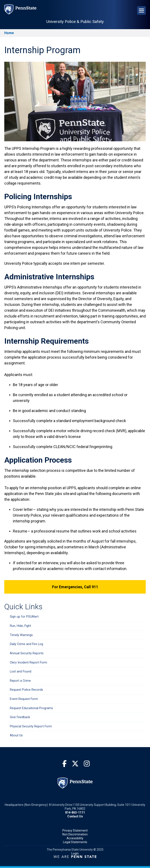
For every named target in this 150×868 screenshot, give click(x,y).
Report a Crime (20, 681)
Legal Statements (75, 842)
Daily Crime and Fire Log (26, 644)
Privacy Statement (75, 830)
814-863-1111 (75, 812)
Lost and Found (21, 672)
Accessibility (75, 838)
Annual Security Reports (27, 653)
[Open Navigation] (141, 11)
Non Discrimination (75, 834)
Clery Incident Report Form (28, 663)
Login (75, 853)
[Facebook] (64, 764)
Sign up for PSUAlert (24, 617)
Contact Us (75, 816)
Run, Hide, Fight (20, 626)
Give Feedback (20, 717)
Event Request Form (24, 699)
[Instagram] (87, 764)
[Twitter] (75, 764)
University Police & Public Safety (75, 22)
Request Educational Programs (31, 708)
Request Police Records (26, 690)
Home (9, 33)
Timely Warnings (21, 635)
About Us (16, 735)
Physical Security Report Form (31, 726)
